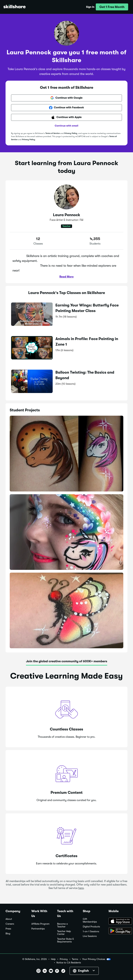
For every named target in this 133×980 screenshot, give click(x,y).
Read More (66, 277)
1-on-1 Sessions (91, 931)
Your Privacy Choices (96, 959)
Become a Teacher (62, 925)
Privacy (64, 959)
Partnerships (38, 929)
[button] (112, 7)
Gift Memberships (90, 920)
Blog (8, 934)
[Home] (15, 7)
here (81, 888)
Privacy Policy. (29, 140)
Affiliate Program (40, 924)
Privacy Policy (71, 133)
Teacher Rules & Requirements (65, 940)
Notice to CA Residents (69, 963)
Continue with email (66, 126)
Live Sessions (90, 936)
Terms (75, 959)
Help (53, 959)
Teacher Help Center (64, 933)
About (9, 919)
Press (8, 929)
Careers (10, 924)
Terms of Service (53, 133)
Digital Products (91, 927)
